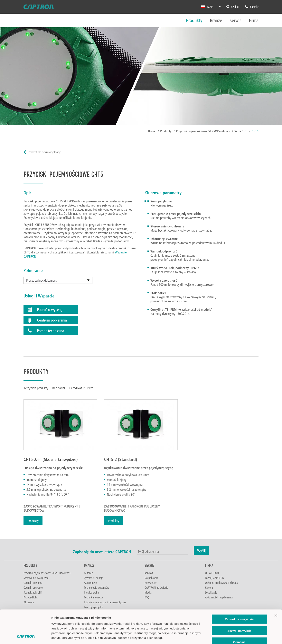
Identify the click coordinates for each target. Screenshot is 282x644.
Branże (216, 21)
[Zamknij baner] (276, 584)
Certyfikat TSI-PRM (81, 388)
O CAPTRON (212, 573)
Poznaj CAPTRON (215, 578)
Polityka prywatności (67, 616)
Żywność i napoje (94, 578)
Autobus (89, 573)
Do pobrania (151, 578)
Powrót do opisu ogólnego (45, 152)
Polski (207, 7)
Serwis (235, 21)
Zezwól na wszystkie (239, 588)
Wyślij (201, 551)
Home (152, 131)
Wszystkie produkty (36, 388)
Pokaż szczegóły (209, 636)
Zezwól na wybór (239, 599)
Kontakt (149, 573)
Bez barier (59, 388)
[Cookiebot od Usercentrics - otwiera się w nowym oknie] (25, 636)
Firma (254, 21)
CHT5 (255, 131)
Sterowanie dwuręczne (36, 578)
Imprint (57, 620)
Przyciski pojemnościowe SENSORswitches (203, 131)
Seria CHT (241, 131)
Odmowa (239, 611)
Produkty (194, 21)
